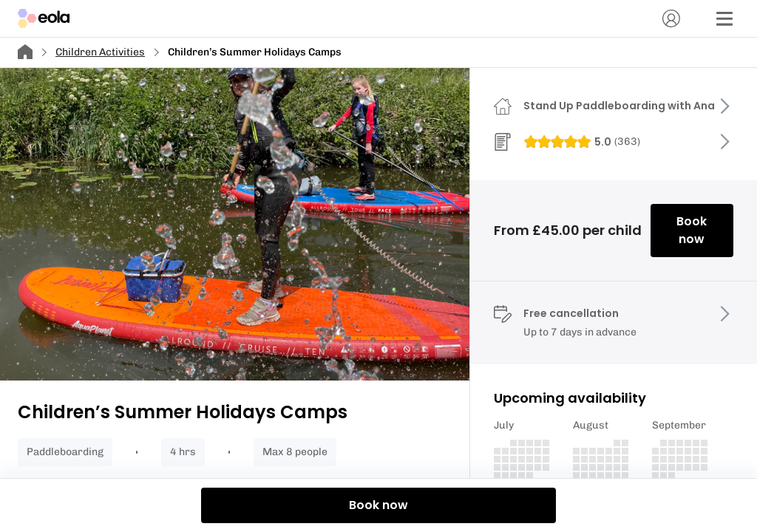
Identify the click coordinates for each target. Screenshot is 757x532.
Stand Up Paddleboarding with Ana (619, 106)
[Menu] (724, 18)
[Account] (671, 18)
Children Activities (100, 52)
